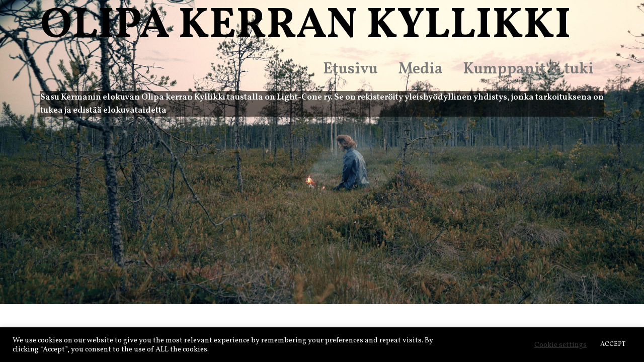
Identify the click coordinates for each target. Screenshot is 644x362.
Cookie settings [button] (560, 345)
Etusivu (350, 69)
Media (420, 69)
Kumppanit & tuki (528, 69)
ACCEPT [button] (613, 344)
